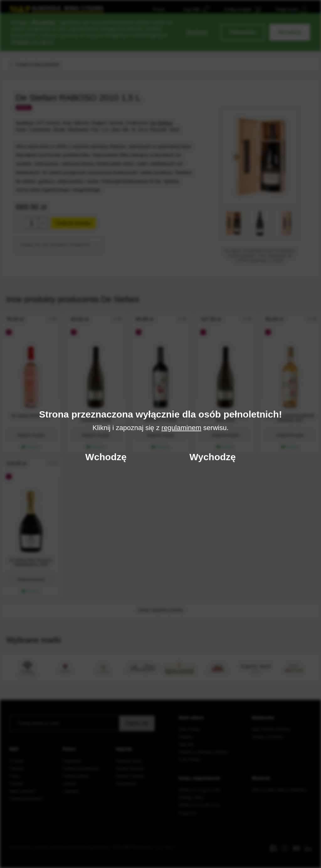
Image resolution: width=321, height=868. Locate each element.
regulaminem (181, 427)
